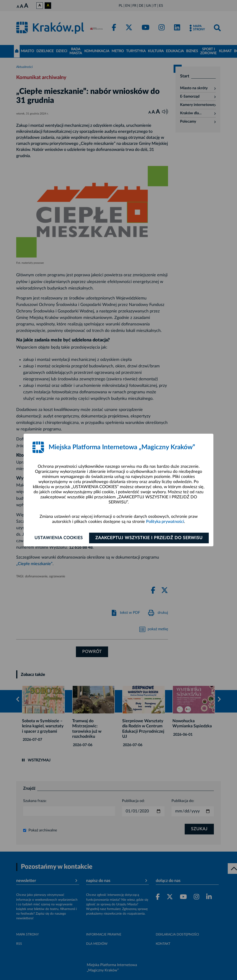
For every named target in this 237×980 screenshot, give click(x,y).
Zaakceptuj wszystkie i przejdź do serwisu (149, 538)
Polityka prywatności (165, 522)
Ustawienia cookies (59, 538)
